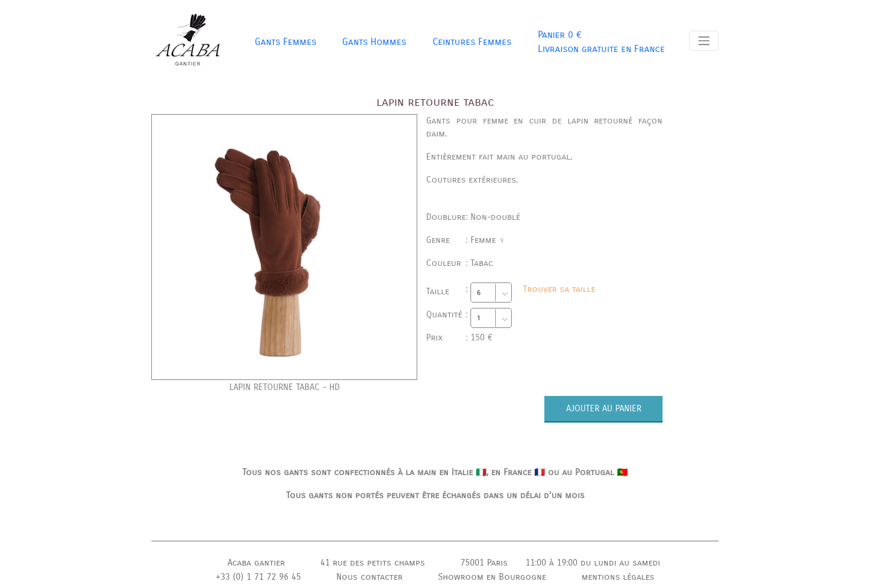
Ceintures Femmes (472, 42)
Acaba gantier (256, 563)
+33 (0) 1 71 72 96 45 (258, 577)
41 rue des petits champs (373, 563)
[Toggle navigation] (704, 41)
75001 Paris (484, 563)
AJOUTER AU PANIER (604, 408)
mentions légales (618, 577)
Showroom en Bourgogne (492, 577)
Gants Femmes (285, 42)
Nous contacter (369, 577)
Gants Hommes (374, 42)
